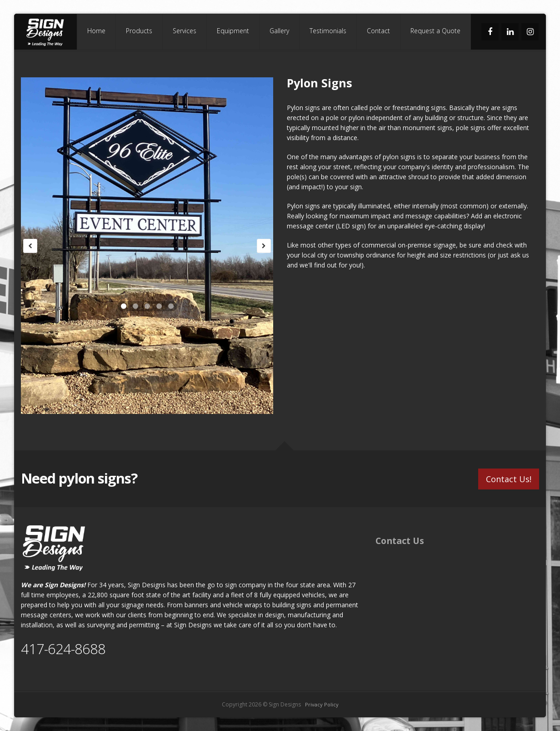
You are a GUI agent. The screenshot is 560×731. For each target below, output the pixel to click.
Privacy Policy (322, 704)
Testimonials (328, 31)
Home (96, 31)
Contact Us (400, 541)
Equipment (233, 31)
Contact (378, 31)
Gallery (279, 31)
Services (185, 31)
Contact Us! (509, 479)
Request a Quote (435, 31)
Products (139, 31)
